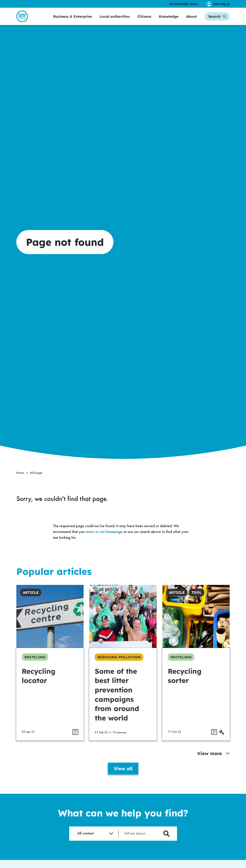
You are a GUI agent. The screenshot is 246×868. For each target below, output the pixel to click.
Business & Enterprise (73, 20)
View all (123, 777)
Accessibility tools (183, 4)
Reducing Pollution (119, 665)
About (192, 20)
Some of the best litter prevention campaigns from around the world (117, 703)
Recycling (35, 665)
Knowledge (169, 20)
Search (217, 20)
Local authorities (115, 20)
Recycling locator (39, 684)
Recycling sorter (185, 684)
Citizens (144, 20)
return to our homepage (104, 540)
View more (213, 762)
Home (20, 481)
